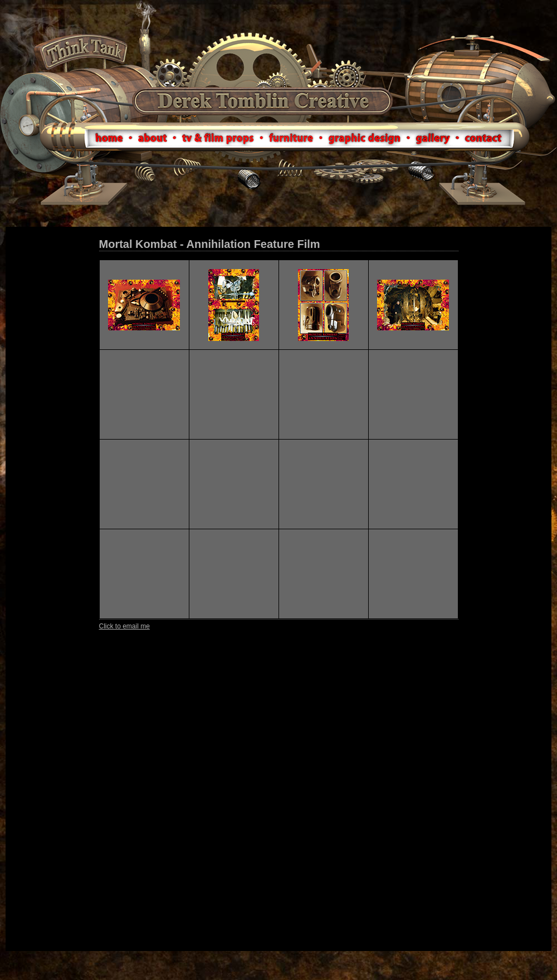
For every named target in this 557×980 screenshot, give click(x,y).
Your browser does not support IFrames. (278, 589)
